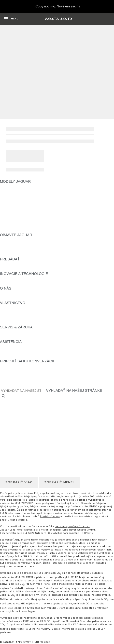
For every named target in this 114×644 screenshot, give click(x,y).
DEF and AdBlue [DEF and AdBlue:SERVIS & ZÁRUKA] (13, 337)
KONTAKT (8, 406)
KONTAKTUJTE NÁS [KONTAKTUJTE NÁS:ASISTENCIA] (17, 351)
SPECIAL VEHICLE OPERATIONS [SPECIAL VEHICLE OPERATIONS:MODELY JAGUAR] (28, 225)
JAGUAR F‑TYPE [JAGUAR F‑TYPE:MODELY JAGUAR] (14, 201)
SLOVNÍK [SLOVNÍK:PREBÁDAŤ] (8, 269)
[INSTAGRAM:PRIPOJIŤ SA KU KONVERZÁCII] (13, 366)
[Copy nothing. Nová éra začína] (58, 7)
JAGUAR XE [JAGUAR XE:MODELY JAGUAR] (10, 206)
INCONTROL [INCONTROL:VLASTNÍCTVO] (11, 313)
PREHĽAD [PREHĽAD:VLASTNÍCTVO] (9, 308)
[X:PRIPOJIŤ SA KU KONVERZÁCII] (4, 385)
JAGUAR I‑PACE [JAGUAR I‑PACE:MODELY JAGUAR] (14, 196)
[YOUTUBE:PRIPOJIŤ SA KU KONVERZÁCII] (11, 376)
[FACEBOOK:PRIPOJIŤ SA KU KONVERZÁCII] (12, 381)
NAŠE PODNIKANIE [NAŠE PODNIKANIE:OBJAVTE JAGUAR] (17, 245)
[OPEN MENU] (11, 19)
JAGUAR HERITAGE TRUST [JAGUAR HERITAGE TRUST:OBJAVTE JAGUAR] (24, 254)
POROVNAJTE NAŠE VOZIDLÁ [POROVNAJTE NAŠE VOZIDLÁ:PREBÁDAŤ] (26, 264)
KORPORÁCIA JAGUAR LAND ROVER (32, 431)
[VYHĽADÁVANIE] (4, 396)
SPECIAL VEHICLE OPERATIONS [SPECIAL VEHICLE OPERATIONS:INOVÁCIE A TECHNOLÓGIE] (28, 283)
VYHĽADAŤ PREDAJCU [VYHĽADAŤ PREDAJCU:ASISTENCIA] (20, 356)
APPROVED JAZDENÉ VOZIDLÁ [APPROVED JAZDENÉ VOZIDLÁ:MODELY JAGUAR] (27, 220)
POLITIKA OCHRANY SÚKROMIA (28, 416)
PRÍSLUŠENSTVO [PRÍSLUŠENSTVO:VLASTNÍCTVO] (15, 317)
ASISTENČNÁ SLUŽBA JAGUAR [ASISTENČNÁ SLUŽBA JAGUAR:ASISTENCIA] (27, 347)
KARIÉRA (8, 411)
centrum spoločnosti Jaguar (72, 526)
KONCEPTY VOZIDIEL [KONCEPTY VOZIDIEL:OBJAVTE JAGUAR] (19, 249)
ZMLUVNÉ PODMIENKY (20, 426)
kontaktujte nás (50, 516)
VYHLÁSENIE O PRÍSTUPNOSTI (27, 435)
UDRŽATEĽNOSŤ (15, 298)
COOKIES (8, 421)
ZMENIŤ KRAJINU (15, 401)
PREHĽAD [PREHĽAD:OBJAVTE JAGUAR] (9, 240)
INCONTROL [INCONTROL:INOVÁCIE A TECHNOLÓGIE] (11, 279)
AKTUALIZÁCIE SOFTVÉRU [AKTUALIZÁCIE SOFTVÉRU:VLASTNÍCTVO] (23, 322)
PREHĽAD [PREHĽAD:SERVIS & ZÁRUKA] (9, 332)
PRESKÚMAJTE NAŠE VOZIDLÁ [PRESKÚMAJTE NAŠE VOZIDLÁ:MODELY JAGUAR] (27, 215)
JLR (3, 293)
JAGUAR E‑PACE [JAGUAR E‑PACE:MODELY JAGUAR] (15, 191)
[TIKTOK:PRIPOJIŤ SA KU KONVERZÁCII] (9, 371)
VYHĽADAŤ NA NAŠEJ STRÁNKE (74, 390)
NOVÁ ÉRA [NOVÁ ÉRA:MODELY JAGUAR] (9, 230)
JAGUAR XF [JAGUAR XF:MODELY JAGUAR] (10, 211)
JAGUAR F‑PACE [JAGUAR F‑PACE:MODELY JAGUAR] (15, 186)
